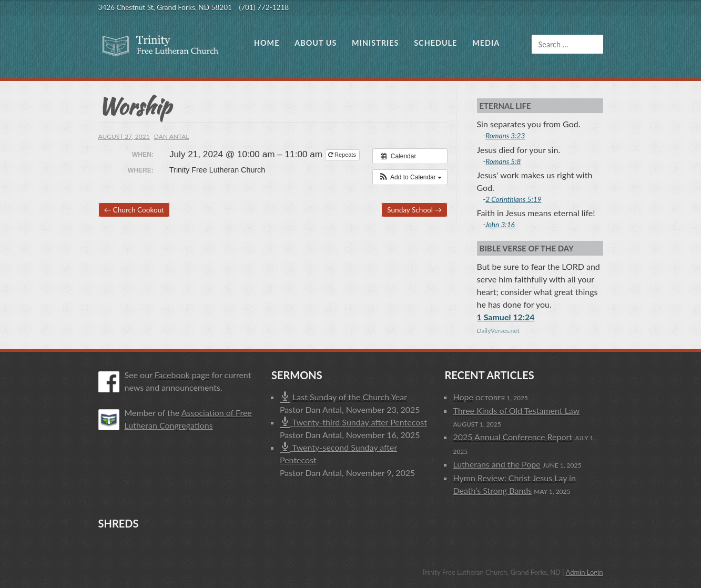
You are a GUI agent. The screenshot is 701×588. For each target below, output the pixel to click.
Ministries (375, 43)
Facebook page (182, 375)
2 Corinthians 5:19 (513, 199)
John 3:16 (500, 225)
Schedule (435, 43)
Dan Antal (172, 136)
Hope (463, 397)
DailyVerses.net (498, 331)
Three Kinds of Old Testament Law (516, 410)
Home (267, 43)
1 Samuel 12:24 (506, 317)
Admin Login (584, 572)
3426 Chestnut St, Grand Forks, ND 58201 (165, 7)
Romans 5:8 (503, 161)
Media (486, 43)
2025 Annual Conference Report (512, 437)
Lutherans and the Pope (496, 464)
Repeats (343, 155)
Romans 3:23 (505, 136)
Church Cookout (134, 210)
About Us (316, 43)
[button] (410, 177)
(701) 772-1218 (264, 7)
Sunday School (414, 210)
